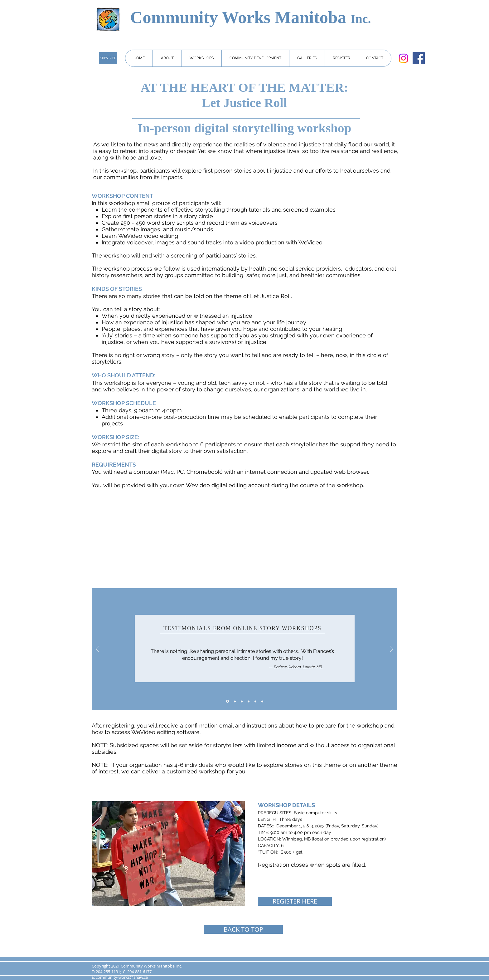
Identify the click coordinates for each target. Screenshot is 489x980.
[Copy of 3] (249, 701)
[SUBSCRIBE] (108, 58)
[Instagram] (403, 58)
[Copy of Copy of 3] (255, 701)
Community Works (202, 17)
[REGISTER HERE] (295, 901)
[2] (235, 701)
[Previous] (97, 649)
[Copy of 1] (262, 701)
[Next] (392, 649)
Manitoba (313, 17)
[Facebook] (419, 58)
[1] (228, 701)
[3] (242, 701)
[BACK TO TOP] (243, 929)
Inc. (361, 19)
